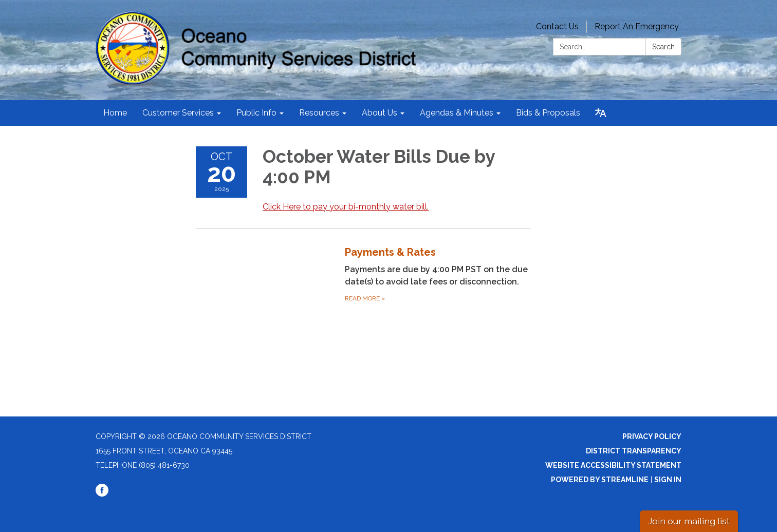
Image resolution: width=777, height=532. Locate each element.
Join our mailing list (689, 521)
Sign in (668, 480)
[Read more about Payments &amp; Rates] (364, 313)
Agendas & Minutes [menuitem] (457, 113)
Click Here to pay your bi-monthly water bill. (346, 207)
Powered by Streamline (600, 480)
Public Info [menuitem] (256, 113)
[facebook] (102, 494)
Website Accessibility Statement (613, 465)
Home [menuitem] (115, 113)
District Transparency (634, 451)
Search (663, 47)
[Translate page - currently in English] (601, 113)
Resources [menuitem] (319, 113)
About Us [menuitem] (380, 113)
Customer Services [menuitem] (178, 113)
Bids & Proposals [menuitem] (548, 113)
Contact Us (557, 26)
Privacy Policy (652, 436)
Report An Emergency (637, 26)
